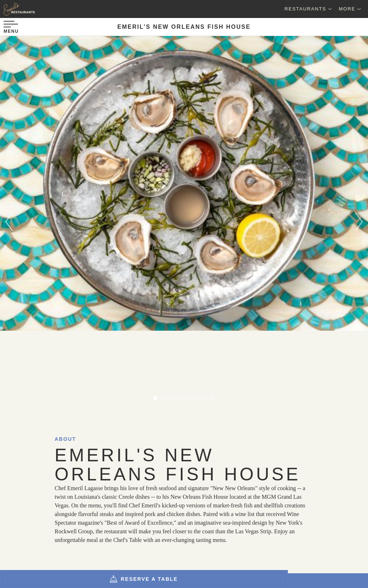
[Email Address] (162, 535)
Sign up (252, 536)
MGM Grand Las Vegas (73, 428)
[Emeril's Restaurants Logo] (36, 9)
